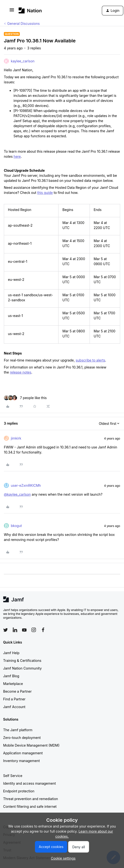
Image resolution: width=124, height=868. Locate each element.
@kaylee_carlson (17, 494)
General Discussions (23, 23)
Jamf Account (14, 707)
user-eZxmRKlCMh (26, 485)
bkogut (16, 526)
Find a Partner (14, 699)
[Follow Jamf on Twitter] (6, 630)
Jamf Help (11, 653)
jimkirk (16, 438)
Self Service (13, 776)
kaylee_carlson (23, 61)
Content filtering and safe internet (30, 806)
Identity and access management (29, 783)
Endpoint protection (19, 791)
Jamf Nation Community (22, 668)
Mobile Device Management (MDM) (31, 745)
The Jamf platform (18, 730)
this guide (45, 193)
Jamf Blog (11, 676)
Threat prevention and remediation (31, 799)
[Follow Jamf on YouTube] (24, 630)
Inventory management (21, 761)
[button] (12, 11)
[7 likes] (25, 398)
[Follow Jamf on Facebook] (43, 630)
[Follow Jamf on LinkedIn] (15, 630)
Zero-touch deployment (22, 738)
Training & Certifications (22, 661)
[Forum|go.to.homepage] (30, 10)
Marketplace (13, 684)
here (17, 156)
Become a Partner (17, 691)
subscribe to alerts (90, 360)
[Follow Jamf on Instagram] (34, 630)
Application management (23, 753)
